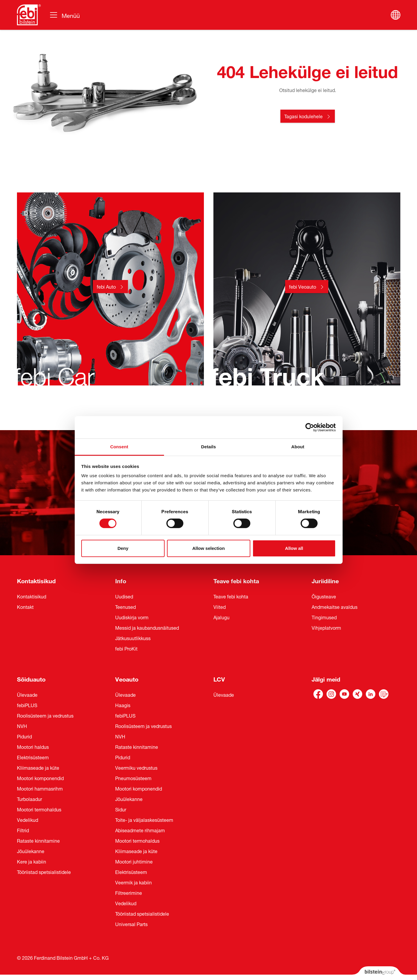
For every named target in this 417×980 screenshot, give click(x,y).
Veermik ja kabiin (133, 882)
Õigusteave (324, 596)
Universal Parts (131, 924)
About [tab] (298, 447)
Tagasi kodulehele (303, 116)
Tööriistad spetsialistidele (44, 872)
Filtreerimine (129, 892)
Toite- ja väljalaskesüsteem (144, 819)
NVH (22, 726)
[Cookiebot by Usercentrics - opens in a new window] (310, 427)
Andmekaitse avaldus (335, 606)
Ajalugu (221, 617)
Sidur (121, 809)
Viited (220, 606)
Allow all (294, 548)
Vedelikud (28, 819)
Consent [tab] (119, 447)
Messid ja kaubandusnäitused (147, 627)
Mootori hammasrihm (40, 788)
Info (121, 580)
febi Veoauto (303, 286)
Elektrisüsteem (33, 757)
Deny (123, 548)
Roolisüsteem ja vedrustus (45, 715)
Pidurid (24, 736)
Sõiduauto (31, 678)
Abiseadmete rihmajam (140, 830)
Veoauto (127, 678)
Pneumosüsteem (133, 778)
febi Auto (106, 286)
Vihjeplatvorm (326, 627)
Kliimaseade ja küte (38, 767)
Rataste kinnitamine (38, 840)
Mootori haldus (33, 746)
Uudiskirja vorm (132, 617)
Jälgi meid (326, 678)
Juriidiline (325, 580)
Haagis (123, 705)
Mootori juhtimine (134, 861)
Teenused (125, 606)
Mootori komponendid (40, 778)
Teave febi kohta (236, 580)
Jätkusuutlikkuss (133, 638)
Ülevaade (27, 694)
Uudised (124, 596)
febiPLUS (27, 705)
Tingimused (324, 617)
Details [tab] (209, 447)
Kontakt (25, 606)
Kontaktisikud (36, 580)
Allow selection (209, 548)
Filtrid (23, 830)
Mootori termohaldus (39, 809)
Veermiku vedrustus (136, 767)
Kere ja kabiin (32, 861)
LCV (219, 678)
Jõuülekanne (31, 851)
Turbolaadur (29, 799)
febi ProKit (126, 648)
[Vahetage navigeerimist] (64, 15)
